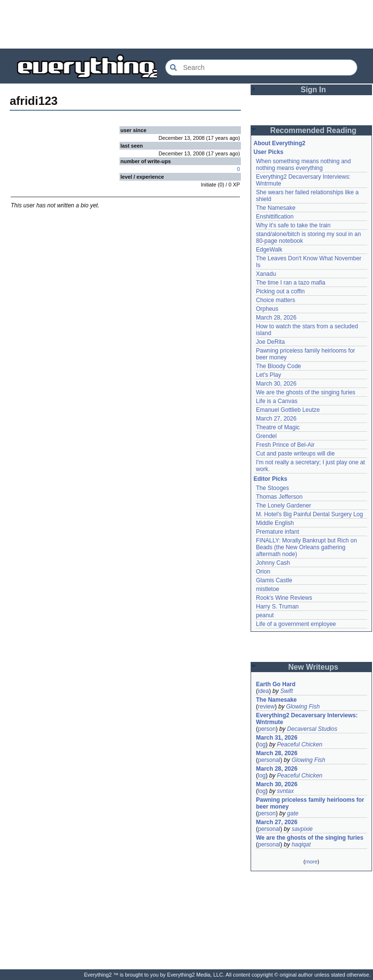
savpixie (302, 829)
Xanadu (266, 274)
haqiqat (301, 845)
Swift (287, 691)
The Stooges (272, 488)
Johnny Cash (273, 563)
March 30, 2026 (276, 384)
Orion (263, 572)
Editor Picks (270, 479)
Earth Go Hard (276, 684)
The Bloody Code (279, 366)
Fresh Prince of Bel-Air (285, 445)
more (311, 862)
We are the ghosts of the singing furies (306, 392)
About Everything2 (280, 143)
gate (293, 813)
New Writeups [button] (314, 667)
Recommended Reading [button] (313, 130)
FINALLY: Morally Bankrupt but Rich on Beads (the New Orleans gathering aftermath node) (306, 547)
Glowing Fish (303, 707)
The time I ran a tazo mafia (291, 283)
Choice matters (276, 300)
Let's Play (269, 375)
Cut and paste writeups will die (295, 454)
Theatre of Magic (278, 427)
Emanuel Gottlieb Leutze (288, 410)
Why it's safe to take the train (293, 225)
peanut (265, 615)
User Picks (268, 152)
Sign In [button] (313, 90)
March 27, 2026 (276, 419)
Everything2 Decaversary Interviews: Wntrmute (307, 719)
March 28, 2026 (276, 318)
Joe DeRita (270, 342)
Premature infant (278, 532)
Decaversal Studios (312, 729)
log (262, 744)
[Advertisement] (186, 24)
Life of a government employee (296, 624)
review (266, 707)
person (267, 729)
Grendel (266, 436)
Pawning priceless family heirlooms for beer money (310, 803)
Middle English (275, 523)
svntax (285, 791)
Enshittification (275, 217)
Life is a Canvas (277, 401)
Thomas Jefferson (279, 497)
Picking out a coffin (280, 291)
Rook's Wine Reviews (284, 598)
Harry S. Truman (277, 607)
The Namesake (276, 208)
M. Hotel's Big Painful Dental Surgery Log (309, 514)
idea (263, 691)
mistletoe (268, 589)
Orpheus (267, 309)
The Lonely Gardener (283, 506)
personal (269, 760)
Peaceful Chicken (299, 744)
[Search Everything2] (261, 68)
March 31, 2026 (277, 738)
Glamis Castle (274, 580)
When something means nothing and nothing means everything (303, 165)
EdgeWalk (269, 250)
